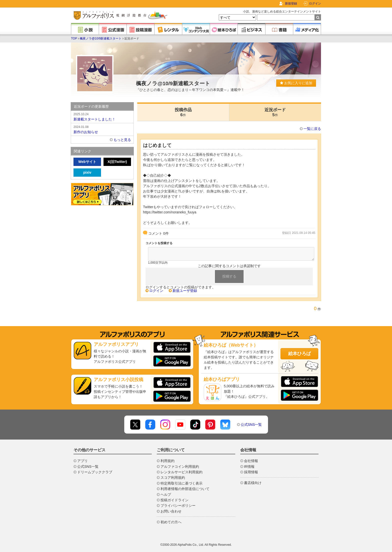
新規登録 (291, 3)
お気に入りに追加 (296, 83)
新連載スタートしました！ (102, 116)
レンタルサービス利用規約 (181, 472)
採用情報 (251, 472)
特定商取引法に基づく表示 (181, 483)
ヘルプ (166, 495)
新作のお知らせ (102, 129)
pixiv (87, 172)
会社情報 (251, 461)
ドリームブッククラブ (95, 472)
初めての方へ (171, 522)
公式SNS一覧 (251, 425)
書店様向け (253, 483)
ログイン (315, 3)
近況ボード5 (275, 112)
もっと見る (122, 140)
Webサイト (87, 162)
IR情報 (249, 467)
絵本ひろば (299, 354)
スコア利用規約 (173, 478)
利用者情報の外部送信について (185, 489)
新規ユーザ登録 (185, 291)
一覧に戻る (312, 129)
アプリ (82, 461)
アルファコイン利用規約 (180, 467)
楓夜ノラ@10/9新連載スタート (101, 38)
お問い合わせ (171, 511)
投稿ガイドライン (174, 500)
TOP (74, 38)
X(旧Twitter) (117, 162)
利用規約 (167, 461)
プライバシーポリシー (178, 506)
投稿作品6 (183, 112)
